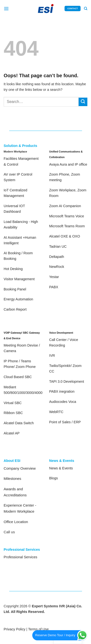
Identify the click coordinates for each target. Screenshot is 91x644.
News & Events (61, 468)
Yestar (54, 277)
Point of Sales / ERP (65, 422)
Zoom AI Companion (65, 206)
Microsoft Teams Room (67, 226)
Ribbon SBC (13, 413)
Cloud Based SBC (18, 377)
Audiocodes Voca (63, 402)
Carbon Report (15, 309)
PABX (54, 287)
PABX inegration (62, 391)
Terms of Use (38, 629)
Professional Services (20, 557)
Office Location (16, 522)
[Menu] (6, 8)
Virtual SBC (13, 403)
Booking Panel (15, 289)
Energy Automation (18, 299)
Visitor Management (19, 279)
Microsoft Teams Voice (67, 216)
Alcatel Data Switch (19, 423)
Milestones (12, 479)
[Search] (86, 9)
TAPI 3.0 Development (67, 381)
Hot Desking (13, 269)
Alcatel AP (12, 433)
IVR (52, 356)
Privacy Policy (15, 629)
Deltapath (57, 257)
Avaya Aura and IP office (68, 164)
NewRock (57, 267)
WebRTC (56, 412)
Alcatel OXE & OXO (65, 236)
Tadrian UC (58, 246)
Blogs (54, 478)
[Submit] (83, 102)
